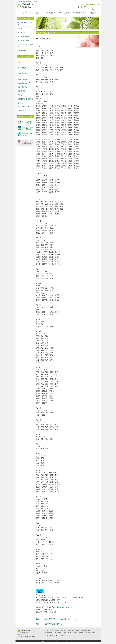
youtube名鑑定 (22, 50)
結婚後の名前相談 (23, 36)
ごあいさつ (21, 62)
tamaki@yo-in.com (64, 607)
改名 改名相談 (22, 28)
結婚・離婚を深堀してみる (28, 134)
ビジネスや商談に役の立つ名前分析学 (28, 122)
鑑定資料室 (21, 91)
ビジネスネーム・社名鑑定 (25, 45)
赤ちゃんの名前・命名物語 (52, 630)
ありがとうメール (23, 103)
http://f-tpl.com (72, 641)
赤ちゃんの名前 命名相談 (25, 23)
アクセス (20, 95)
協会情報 (81, 633)
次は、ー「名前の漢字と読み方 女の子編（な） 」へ (56, 619)
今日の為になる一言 (24, 83)
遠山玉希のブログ (23, 107)
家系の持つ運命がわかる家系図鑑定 (28, 128)
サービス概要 (22, 68)
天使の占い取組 (23, 74)
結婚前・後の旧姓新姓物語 (83, 630)
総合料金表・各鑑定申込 (25, 99)
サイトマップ (62, 635)
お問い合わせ (22, 111)
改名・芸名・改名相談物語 (68, 630)
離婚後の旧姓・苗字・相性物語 (54, 633)
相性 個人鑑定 (22, 32)
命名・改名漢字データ (51, 635)
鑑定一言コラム (23, 87)
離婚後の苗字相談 (23, 40)
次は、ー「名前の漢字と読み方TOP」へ (50, 624)
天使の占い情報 (23, 79)
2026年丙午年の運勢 (90, 633)
